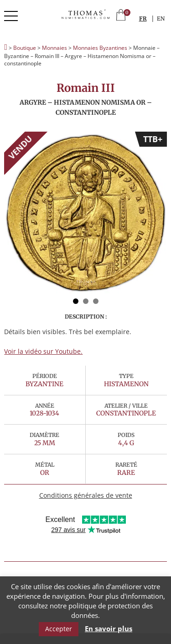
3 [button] (96, 301)
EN (161, 19)
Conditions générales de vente (86, 495)
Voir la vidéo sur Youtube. (43, 351)
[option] (85, 213)
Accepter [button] (59, 629)
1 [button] (76, 301)
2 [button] (86, 301)
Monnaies (54, 48)
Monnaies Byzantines (100, 48)
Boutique (25, 48)
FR (143, 19)
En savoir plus (109, 629)
